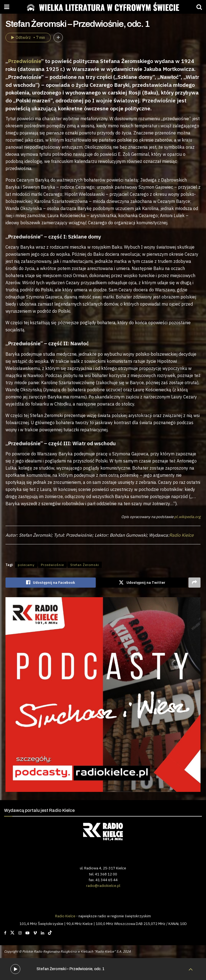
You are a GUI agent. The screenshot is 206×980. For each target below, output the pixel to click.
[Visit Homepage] (103, 7)
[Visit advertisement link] (103, 695)
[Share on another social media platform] (194, 583)
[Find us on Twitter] (12, 933)
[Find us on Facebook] (5, 933)
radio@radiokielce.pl (103, 886)
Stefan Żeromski (85, 565)
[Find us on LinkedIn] (43, 933)
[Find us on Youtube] (27, 933)
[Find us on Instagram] (20, 933)
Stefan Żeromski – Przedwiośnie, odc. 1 (70, 969)
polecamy (26, 565)
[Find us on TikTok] (50, 933)
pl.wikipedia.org (187, 517)
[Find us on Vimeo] (35, 933)
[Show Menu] (7, 7)
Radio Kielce (181, 535)
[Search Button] (199, 7)
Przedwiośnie (25, 61)
